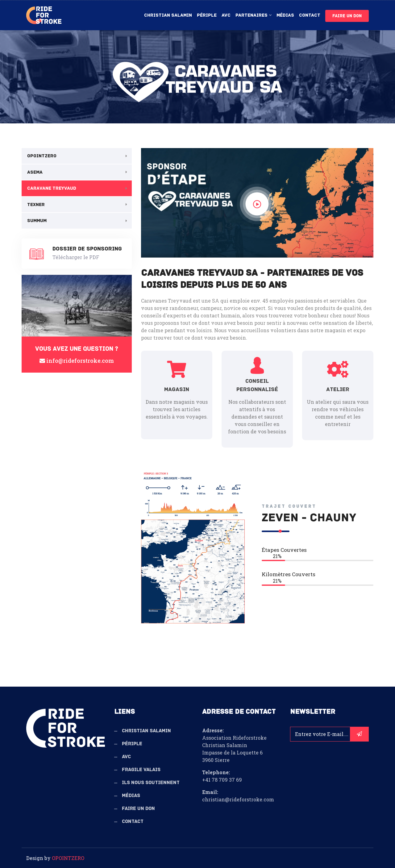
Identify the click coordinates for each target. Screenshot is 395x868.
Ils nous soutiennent (151, 783)
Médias (285, 15)
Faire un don (347, 16)
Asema (35, 172)
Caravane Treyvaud (52, 188)
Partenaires (252, 15)
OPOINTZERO (42, 156)
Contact (310, 15)
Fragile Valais (141, 770)
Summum (37, 221)
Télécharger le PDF (76, 257)
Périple (207, 15)
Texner (36, 205)
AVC (226, 15)
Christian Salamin (168, 15)
